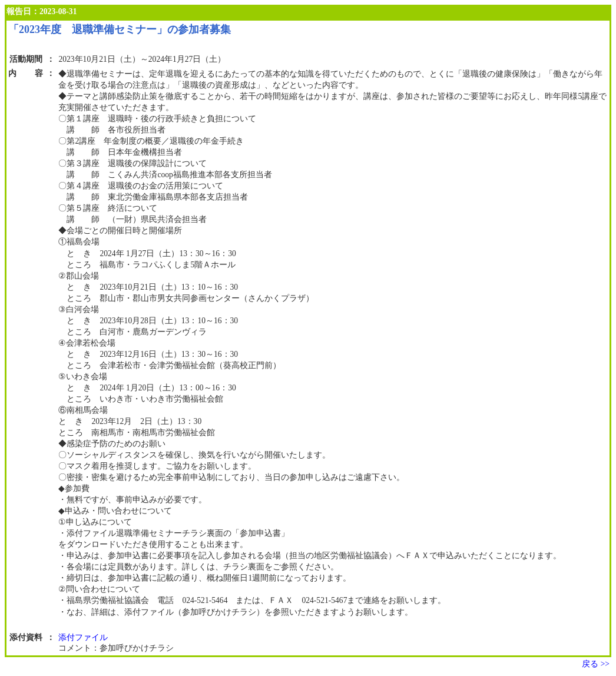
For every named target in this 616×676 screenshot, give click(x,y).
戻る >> (596, 664)
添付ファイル (83, 637)
